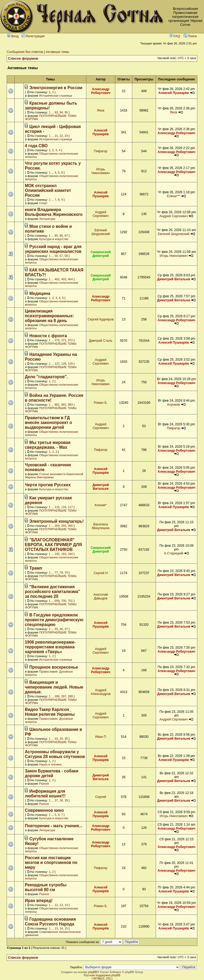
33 (56, 739)
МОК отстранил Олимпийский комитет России (48, 190)
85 (56, 236)
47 (66, 629)
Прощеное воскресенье (54, 667)
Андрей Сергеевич (101, 214)
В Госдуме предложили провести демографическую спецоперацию (54, 620)
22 (61, 136)
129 (70, 364)
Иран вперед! (39, 901)
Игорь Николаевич (101, 171)
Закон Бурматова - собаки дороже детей (52, 773)
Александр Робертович (101, 91)
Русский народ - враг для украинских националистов (53, 249)
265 (64, 526)
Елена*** (173, 196)
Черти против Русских (48, 485)
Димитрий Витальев (173, 279)
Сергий (101, 797)
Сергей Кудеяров (101, 319)
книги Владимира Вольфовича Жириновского (54, 212)
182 (57, 554)
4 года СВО (36, 146)
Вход (13, 36)
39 (66, 800)
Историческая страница (56, 96)
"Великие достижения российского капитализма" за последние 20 (52, 592)
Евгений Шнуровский (101, 232)
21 (56, 136)
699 (57, 601)
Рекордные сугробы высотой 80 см (46, 887)
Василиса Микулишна (101, 526)
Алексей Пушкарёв (174, 93)
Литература (47, 219)
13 (61, 905)
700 (64, 601)
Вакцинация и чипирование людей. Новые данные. (54, 687)
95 (66, 112)
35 (66, 739)
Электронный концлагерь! (57, 521)
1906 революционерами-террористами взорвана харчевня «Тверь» (50, 647)
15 (66, 928)
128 (64, 364)
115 (57, 507)
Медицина (40, 293)
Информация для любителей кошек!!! (45, 794)
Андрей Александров (101, 692)
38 (61, 800)
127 (57, 364)
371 (64, 340)
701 (70, 601)
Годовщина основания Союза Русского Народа (50, 922)
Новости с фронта (48, 336)
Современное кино (44, 810)
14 (66, 905)
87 (66, 236)
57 (61, 256)
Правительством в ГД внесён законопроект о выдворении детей (48, 423)
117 (70, 507)
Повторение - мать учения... (54, 826)
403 (64, 279)
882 (64, 405)
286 (57, 696)
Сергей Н (101, 573)
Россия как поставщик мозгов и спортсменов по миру (51, 862)
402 (57, 279)
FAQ (175, 36)
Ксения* (101, 505)
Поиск (190, 36)
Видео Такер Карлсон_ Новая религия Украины (50, 712)
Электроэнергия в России (56, 88)
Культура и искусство (54, 239)
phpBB (93, 972)
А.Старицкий (174, 553)
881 (57, 405)
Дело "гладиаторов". (46, 377)
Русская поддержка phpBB (102, 975)
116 (64, 507)
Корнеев (174, 405)
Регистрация (33, 36)
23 (66, 136)
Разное (44, 784)
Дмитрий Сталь (101, 341)
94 (61, 112)
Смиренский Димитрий (101, 254)
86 (61, 236)
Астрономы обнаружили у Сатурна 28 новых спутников (55, 754)
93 (56, 112)
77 (56, 573)
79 (66, 573)
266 (70, 526)
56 (56, 256)
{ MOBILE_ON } (102, 978)
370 (57, 340)
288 (70, 696)
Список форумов (23, 58)
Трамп (36, 568)
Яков (101, 110)
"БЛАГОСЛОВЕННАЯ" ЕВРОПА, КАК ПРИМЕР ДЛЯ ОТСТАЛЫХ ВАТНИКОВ (53, 545)
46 (61, 629)
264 (57, 526)
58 (66, 256)
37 (56, 800)
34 (61, 739)
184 (70, 554)
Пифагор (101, 151)
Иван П (101, 737)
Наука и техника (50, 764)
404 (70, 279)
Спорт (43, 203)
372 (70, 340)
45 (56, 629)
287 (64, 696)
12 (56, 905)
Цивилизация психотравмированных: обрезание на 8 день (49, 316)
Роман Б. (101, 403)
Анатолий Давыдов (101, 596)
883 (70, 405)
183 (64, 554)
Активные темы (57, 52)
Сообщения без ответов (25, 52)
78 (61, 573)
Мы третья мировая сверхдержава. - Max (48, 445)
